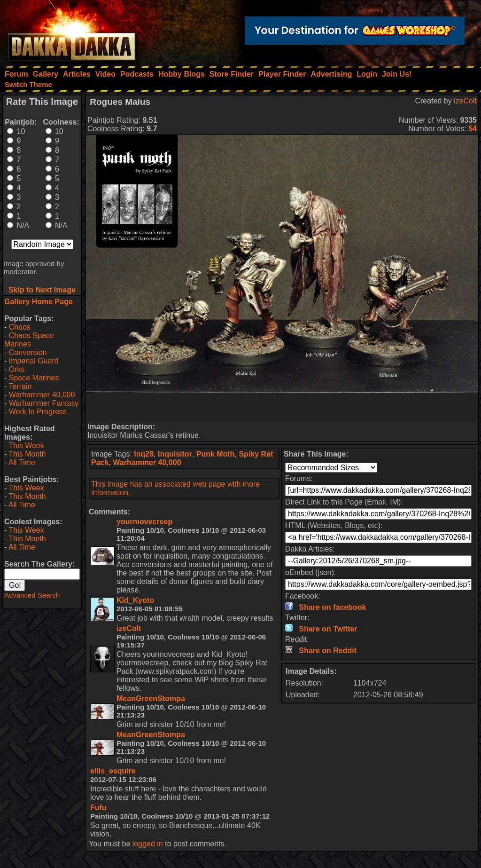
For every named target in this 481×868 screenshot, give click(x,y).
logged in (148, 844)
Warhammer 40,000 (42, 395)
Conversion (28, 352)
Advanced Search (32, 595)
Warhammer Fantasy (44, 403)
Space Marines (34, 378)
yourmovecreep (144, 522)
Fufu (98, 808)
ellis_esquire (113, 771)
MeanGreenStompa (151, 698)
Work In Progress (38, 412)
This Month (27, 454)
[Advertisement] (282, 407)
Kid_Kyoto (135, 600)
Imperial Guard (34, 361)
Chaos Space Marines (29, 340)
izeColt (465, 101)
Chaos (20, 327)
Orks (17, 369)
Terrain (20, 386)
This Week (26, 446)
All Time (22, 462)
